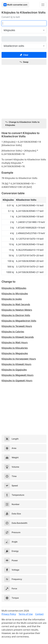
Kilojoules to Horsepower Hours (19, 359)
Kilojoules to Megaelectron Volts (19, 321)
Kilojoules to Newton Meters (17, 310)
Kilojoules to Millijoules (14, 288)
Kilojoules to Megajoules (15, 353)
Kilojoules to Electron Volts (16, 315)
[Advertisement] (24, 92)
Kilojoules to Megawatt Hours (17, 375)
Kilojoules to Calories (13, 332)
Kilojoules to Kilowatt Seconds (18, 337)
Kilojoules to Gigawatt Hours (17, 380)
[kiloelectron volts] (24, 39)
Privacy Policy (9, 614)
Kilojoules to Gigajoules (14, 370)
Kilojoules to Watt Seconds (16, 304)
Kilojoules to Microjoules (15, 293)
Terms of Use (26, 614)
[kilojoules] (24, 23)
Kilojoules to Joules (12, 299)
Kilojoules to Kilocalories (15, 348)
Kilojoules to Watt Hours (15, 342)
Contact (39, 614)
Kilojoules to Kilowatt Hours (16, 364)
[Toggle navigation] (43, 5)
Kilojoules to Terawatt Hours (17, 326)
